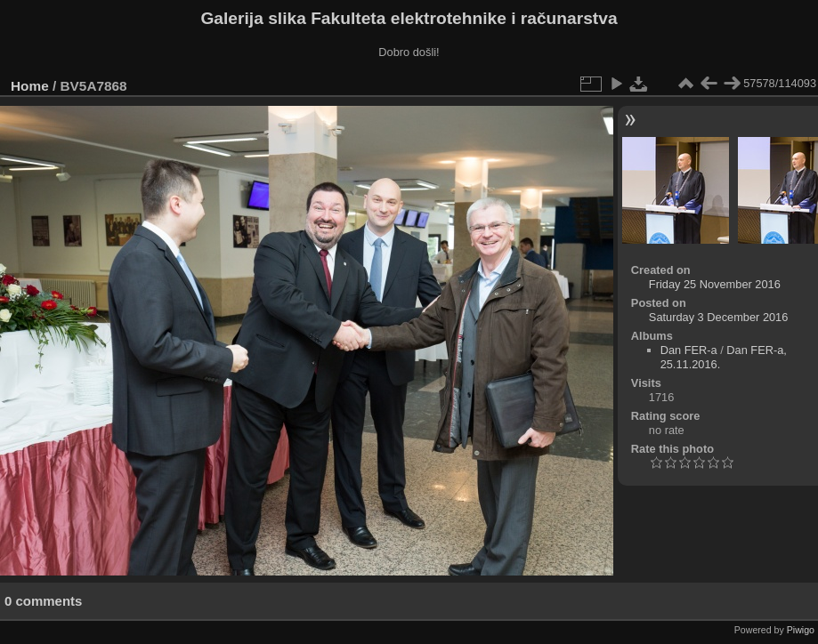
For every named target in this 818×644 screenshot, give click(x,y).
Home (30, 86)
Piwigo (801, 630)
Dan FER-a (689, 350)
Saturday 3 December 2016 (719, 317)
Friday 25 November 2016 (715, 284)
